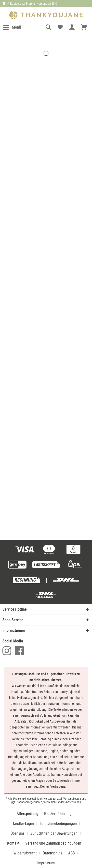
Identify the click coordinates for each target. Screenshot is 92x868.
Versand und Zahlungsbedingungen (53, 843)
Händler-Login (23, 824)
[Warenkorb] (84, 27)
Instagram (7, 651)
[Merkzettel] (60, 27)
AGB (72, 853)
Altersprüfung (27, 814)
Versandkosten (72, 799)
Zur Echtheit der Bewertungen (54, 833)
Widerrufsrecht (25, 853)
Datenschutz (53, 853)
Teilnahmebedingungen (58, 824)
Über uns (18, 833)
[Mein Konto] (72, 27)
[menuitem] (12, 27)
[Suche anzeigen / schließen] (48, 27)
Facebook (19, 651)
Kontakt (13, 843)
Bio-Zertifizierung (58, 814)
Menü (12, 27)
